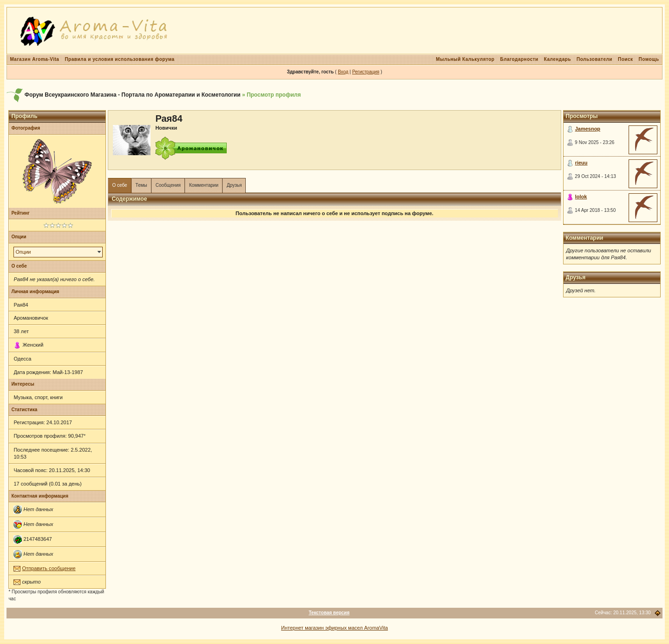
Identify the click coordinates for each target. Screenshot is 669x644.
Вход (343, 72)
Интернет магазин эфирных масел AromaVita (334, 628)
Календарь (557, 59)
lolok (581, 197)
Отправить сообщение (49, 568)
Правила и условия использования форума (119, 59)
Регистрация (366, 72)
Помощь (649, 59)
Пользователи (594, 59)
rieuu (581, 163)
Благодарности (519, 59)
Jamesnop (588, 129)
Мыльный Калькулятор (465, 59)
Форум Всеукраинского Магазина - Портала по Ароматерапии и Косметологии (133, 95)
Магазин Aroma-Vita (34, 59)
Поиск (626, 59)
